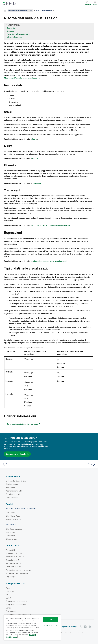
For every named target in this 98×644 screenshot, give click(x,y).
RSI (7, 595)
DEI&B (8, 598)
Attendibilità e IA (12, 560)
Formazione (11, 488)
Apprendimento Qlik (14, 491)
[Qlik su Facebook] (90, 627)
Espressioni (11, 31)
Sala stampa (11, 611)
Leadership (11, 591)
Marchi (80, 633)
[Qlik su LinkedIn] (85, 627)
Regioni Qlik (11, 577)
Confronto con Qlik (14, 567)
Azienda (9, 588)
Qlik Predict (11, 536)
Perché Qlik (11, 550)
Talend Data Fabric (14, 519)
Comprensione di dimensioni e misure (22, 424)
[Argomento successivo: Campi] (73, 464)
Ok (51, 620)
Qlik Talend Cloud (13, 516)
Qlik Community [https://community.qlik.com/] (69, 627)
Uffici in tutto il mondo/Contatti (18, 614)
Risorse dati (11, 28)
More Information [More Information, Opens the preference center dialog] (51, 625)
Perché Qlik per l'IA (14, 563)
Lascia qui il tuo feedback (17, 454)
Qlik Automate (12, 539)
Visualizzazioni (47, 11)
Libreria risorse (12, 497)
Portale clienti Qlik (13, 494)
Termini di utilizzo (68, 633)
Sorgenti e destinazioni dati (17, 573)
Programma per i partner (16, 605)
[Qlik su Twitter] (81, 627)
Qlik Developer (12, 484)
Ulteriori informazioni (14, 37)
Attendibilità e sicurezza (16, 553)
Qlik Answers (11, 532)
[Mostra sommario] (5, 11)
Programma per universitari (17, 601)
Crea (37, 11)
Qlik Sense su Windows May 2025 (20, 11)
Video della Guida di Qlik (16, 481)
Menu (95, 5)
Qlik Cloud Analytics (14, 529)
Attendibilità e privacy (15, 557)
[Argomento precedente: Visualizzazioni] (25, 464)
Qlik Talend (10, 513)
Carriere (9, 608)
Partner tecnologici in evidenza (19, 570)
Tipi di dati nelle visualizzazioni (18, 34)
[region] (32, 627)
